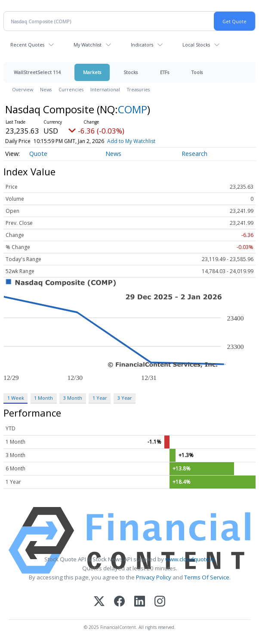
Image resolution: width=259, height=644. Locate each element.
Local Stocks (196, 45)
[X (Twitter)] (99, 602)
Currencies (71, 89)
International (105, 89)
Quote (38, 154)
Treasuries (138, 89)
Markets (92, 72)
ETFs (165, 72)
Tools (197, 72)
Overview (23, 89)
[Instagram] (160, 602)
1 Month (43, 398)
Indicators (142, 45)
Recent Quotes (27, 45)
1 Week (16, 398)
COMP (133, 109)
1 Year (100, 398)
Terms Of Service (207, 577)
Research (194, 154)
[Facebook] (119, 602)
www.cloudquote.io (190, 559)
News (46, 89)
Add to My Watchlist (131, 141)
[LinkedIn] (140, 602)
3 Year (125, 398)
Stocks (131, 72)
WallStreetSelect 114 (37, 72)
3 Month (73, 398)
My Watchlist (88, 45)
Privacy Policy (154, 577)
